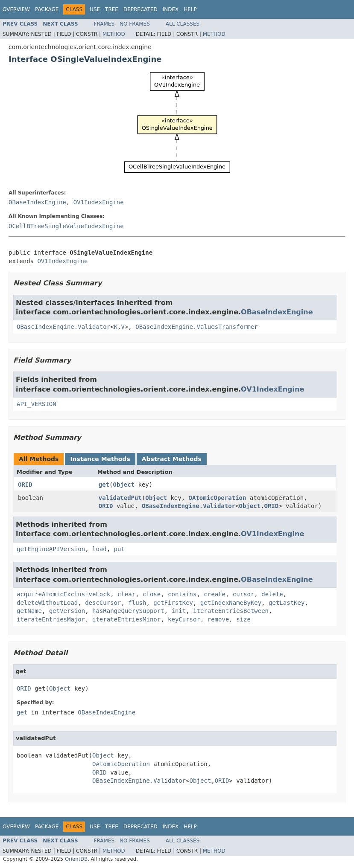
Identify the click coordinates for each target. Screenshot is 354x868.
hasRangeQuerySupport (128, 611)
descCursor (103, 603)
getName (29, 611)
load (99, 549)
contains (182, 594)
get (104, 485)
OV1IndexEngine (99, 202)
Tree (112, 9)
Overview (16, 9)
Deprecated (140, 9)
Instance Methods (100, 459)
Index (171, 9)
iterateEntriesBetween (231, 611)
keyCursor (184, 619)
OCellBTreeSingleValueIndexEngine (66, 226)
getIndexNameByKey (231, 603)
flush (137, 603)
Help (190, 9)
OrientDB (76, 859)
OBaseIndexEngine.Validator (63, 327)
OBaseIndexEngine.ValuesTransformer (197, 327)
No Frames (135, 24)
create (215, 594)
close (152, 594)
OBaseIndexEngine (37, 202)
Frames (104, 24)
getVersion (67, 611)
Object (124, 485)
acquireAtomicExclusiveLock (63, 594)
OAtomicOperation (218, 498)
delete (272, 594)
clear (126, 594)
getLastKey (287, 603)
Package (47, 9)
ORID (25, 485)
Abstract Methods (172, 459)
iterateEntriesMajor (51, 619)
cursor (244, 594)
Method (114, 34)
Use (95, 9)
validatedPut (120, 498)
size (243, 619)
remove (218, 619)
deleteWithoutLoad (47, 603)
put (119, 549)
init (178, 611)
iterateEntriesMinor (126, 619)
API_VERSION (37, 404)
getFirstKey (173, 603)
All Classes (183, 24)
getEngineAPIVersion (51, 549)
